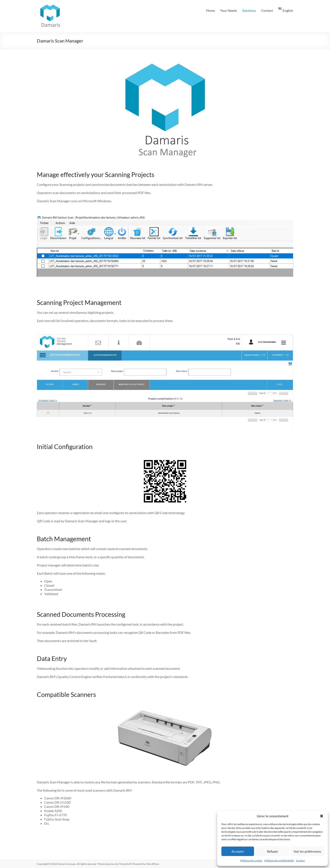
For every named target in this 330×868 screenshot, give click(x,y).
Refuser (273, 851)
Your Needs (229, 10)
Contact (300, 861)
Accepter (238, 851)
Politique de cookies (251, 861)
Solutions (249, 10)
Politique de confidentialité (279, 861)
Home (210, 10)
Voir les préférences (307, 851)
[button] (322, 816)
